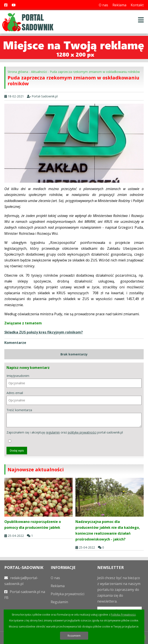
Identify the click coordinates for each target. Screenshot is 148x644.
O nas (103, 5)
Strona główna (18, 72)
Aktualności (39, 72)
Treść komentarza (74, 418)
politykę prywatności (82, 432)
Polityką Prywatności (123, 615)
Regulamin (59, 602)
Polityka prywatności (67, 594)
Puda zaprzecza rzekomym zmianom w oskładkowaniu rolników (95, 72)
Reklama (119, 5)
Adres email (74, 398)
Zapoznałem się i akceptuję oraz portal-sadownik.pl (65, 436)
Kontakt (137, 5)
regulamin (53, 432)
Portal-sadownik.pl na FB (25, 595)
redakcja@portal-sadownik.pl (21, 581)
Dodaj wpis (17, 451)
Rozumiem (74, 636)
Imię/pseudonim (74, 381)
